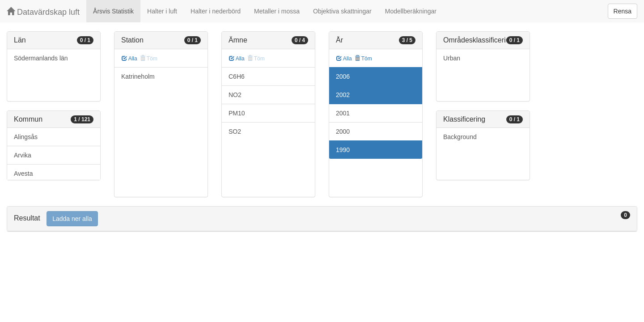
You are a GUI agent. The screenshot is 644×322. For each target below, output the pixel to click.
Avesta (23, 174)
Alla (129, 59)
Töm (363, 59)
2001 (343, 113)
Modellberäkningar (411, 11)
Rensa (623, 11)
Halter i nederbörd (216, 11)
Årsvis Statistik (113, 11)
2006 (343, 76)
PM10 (237, 113)
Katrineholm (138, 76)
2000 (343, 131)
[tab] (322, 219)
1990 (343, 150)
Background (460, 137)
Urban (452, 58)
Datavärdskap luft (43, 12)
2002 (343, 95)
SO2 (235, 131)
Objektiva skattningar (342, 11)
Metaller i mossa (277, 11)
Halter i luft (162, 11)
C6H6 (237, 76)
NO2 (235, 95)
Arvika (23, 155)
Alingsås (26, 137)
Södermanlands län (41, 58)
